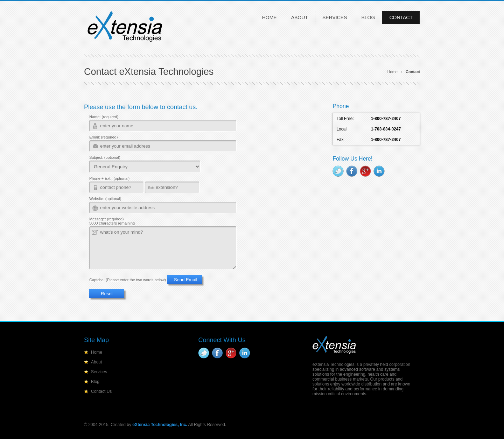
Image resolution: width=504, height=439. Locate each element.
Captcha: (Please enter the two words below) (128, 280)
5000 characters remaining (112, 223)
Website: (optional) (105, 199)
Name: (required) (104, 117)
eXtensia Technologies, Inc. (160, 425)
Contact (401, 17)
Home (269, 17)
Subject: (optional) (105, 157)
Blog (368, 17)
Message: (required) (106, 219)
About (300, 17)
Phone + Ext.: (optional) (109, 178)
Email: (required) (103, 137)
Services (335, 17)
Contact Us (101, 391)
